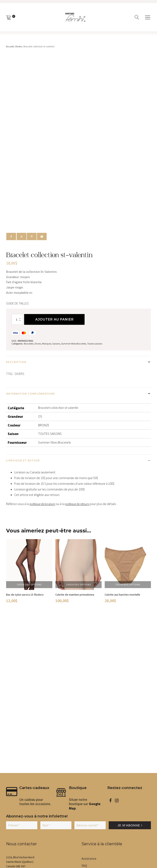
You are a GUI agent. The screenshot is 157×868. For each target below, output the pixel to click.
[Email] (42, 236)
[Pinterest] (32, 236)
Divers (19, 46)
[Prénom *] (22, 670)
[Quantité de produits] (17, 320)
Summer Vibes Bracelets (74, 344)
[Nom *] (56, 670)
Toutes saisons (95, 344)
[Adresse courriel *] (90, 670)
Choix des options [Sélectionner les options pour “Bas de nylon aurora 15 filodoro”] (29, 585)
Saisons (56, 344)
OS (40, 417)
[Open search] (137, 17)
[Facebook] (11, 236)
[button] (17, 724)
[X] (22, 236)
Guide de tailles (17, 303)
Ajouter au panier (55, 320)
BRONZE (44, 426)
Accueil (10, 46)
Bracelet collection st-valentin (58, 408)
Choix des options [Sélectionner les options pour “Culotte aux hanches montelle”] (128, 585)
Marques (47, 344)
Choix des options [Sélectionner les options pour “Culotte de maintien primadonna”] (78, 585)
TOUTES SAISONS (50, 434)
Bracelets (29, 344)
